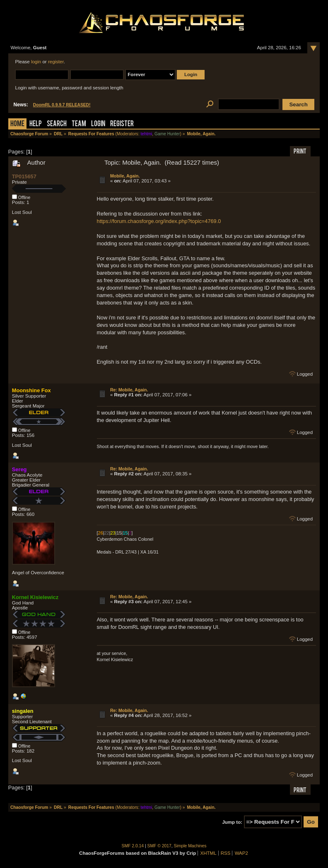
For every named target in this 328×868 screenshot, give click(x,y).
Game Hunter (167, 134)
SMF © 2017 (159, 846)
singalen (23, 711)
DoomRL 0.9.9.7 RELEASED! (62, 105)
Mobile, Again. (125, 176)
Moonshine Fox (31, 390)
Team (79, 124)
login (36, 62)
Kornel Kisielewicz (35, 597)
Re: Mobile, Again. (129, 390)
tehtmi (146, 134)
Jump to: (232, 822)
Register (122, 124)
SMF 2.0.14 (133, 846)
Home (17, 124)
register (56, 62)
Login (98, 124)
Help (36, 124)
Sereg (19, 469)
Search (57, 124)
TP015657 (24, 176)
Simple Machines (190, 846)
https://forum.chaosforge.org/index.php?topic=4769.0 (159, 221)
